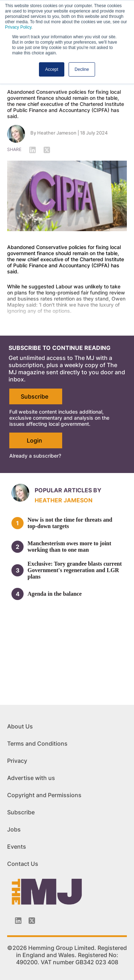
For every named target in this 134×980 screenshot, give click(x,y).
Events (17, 847)
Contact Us (23, 864)
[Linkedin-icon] (18, 921)
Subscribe (34, 396)
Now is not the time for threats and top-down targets (70, 523)
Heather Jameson (57, 133)
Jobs (14, 829)
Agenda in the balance (55, 594)
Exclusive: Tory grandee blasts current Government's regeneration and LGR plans (75, 570)
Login (34, 440)
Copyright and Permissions (44, 795)
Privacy (17, 761)
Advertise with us (31, 778)
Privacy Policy (18, 27)
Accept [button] (52, 69)
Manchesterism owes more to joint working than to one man (69, 547)
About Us (20, 726)
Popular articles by (68, 490)
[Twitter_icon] (32, 921)
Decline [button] (82, 69)
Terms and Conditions (37, 743)
